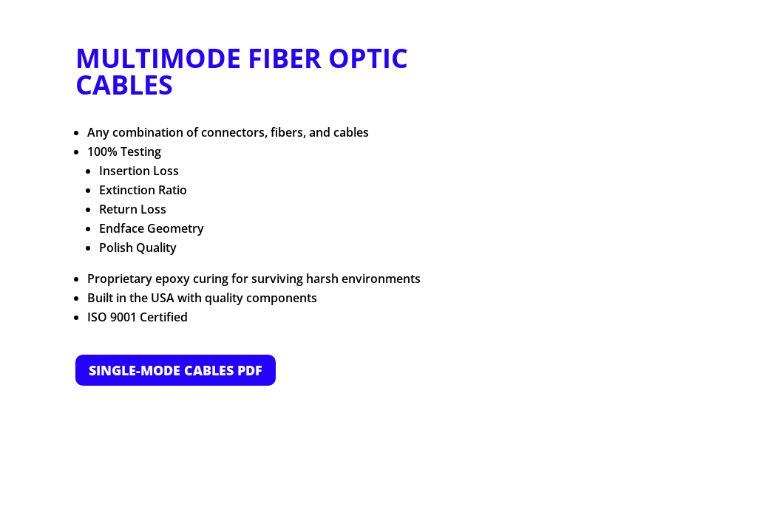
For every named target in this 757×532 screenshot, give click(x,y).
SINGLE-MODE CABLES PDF (176, 370)
